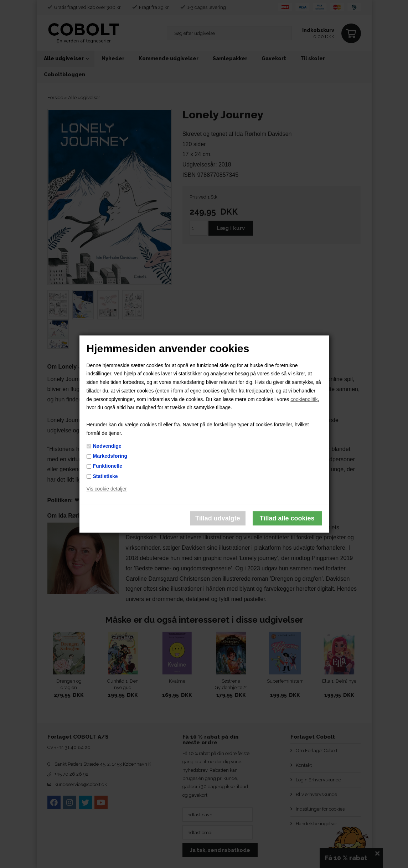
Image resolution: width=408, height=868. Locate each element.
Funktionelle (108, 466)
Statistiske (105, 476)
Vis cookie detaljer (107, 489)
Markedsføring (110, 456)
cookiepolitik (304, 399)
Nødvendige (107, 446)
